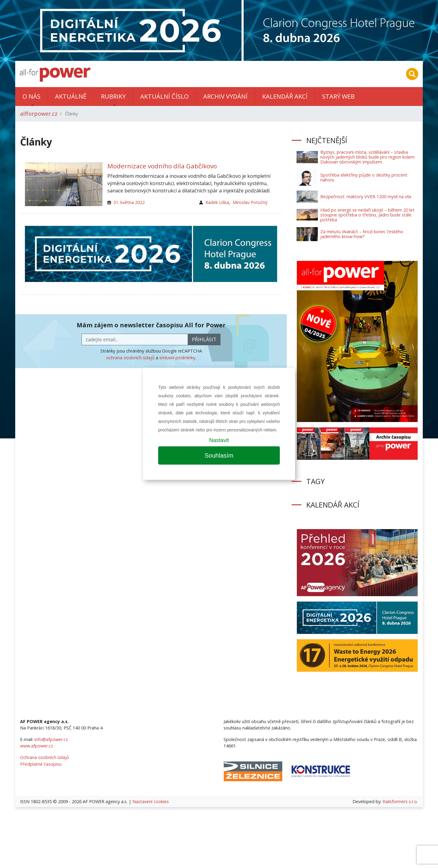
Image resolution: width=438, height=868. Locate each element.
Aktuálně (71, 96)
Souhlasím (219, 455)
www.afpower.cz (36, 746)
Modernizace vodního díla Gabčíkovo (162, 166)
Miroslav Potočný (250, 202)
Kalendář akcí (285, 96)
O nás (31, 96)
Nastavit (219, 440)
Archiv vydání (225, 96)
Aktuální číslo (164, 96)
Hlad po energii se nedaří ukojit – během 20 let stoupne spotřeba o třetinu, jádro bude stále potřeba (367, 215)
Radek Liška (217, 202)
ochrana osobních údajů (130, 358)
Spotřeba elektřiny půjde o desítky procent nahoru (364, 177)
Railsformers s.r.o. (400, 801)
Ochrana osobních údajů (45, 757)
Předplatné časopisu (41, 764)
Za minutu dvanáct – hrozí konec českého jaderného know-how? (362, 234)
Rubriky (113, 96)
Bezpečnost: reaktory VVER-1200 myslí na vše (366, 197)
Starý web (338, 96)
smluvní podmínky (177, 358)
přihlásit (204, 339)
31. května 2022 (129, 202)
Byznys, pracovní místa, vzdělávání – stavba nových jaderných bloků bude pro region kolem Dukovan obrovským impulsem (367, 157)
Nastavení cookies (151, 801)
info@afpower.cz (51, 739)
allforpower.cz (39, 114)
